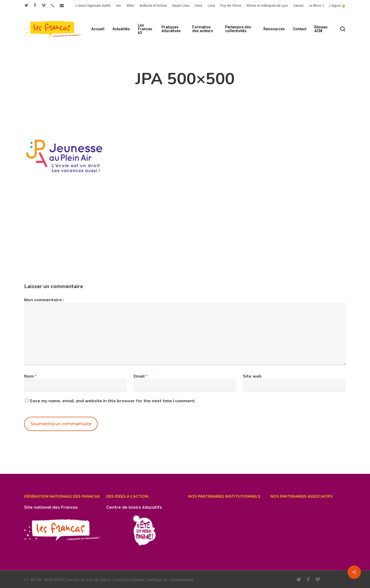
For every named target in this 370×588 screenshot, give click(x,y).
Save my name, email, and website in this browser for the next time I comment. (113, 401)
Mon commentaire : (44, 300)
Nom (30, 376)
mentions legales (129, 580)
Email (141, 376)
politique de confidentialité (170, 580)
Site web (252, 376)
